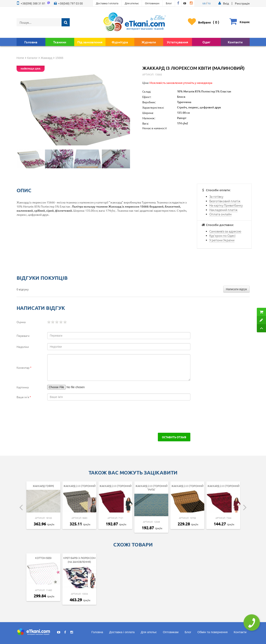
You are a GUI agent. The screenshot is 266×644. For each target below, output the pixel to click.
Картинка (23, 387)
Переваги (23, 336)
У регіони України (222, 240)
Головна (31, 42)
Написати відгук (236, 289)
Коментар (24, 368)
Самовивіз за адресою (225, 231)
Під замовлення (90, 42)
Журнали (149, 42)
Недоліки (23, 347)
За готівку (216, 196)
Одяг (206, 42)
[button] (226, 3)
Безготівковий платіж (225, 201)
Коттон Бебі (43, 558)
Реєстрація (242, 3)
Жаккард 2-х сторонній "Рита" (151, 488)
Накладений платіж (223, 210)
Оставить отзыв (174, 437)
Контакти (235, 42)
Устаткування (177, 42)
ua (204, 3)
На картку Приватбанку (226, 205)
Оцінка (21, 322)
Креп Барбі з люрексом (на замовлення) (79, 560)
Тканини (60, 42)
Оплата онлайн (221, 214)
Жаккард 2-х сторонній (79, 486)
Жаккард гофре (43, 486)
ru (209, 3)
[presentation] (52, 417)
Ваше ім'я (24, 397)
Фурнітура (120, 42)
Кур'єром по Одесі (222, 235)
